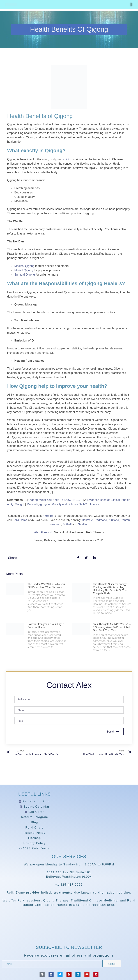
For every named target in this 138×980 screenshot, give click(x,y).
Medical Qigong (24, 266)
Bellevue (87, 520)
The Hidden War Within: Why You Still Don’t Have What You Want (46, 586)
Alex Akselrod (43, 532)
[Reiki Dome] (69, 933)
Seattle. (83, 524)
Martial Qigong (24, 270)
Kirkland (114, 520)
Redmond (101, 520)
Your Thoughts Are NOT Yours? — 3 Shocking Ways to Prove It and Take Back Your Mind (112, 627)
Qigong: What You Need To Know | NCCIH (55, 500)
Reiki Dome (20, 520)
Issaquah (55, 524)
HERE (49, 516)
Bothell (67, 524)
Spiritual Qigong (25, 275)
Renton (125, 520)
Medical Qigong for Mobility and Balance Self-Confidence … (65, 504)
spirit (66, 159)
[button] (131, 5)
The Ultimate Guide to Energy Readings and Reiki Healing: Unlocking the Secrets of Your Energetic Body (110, 589)
